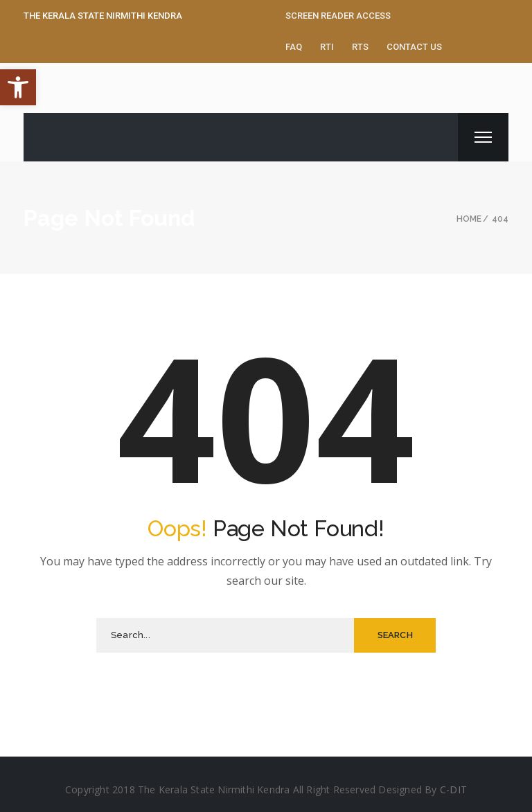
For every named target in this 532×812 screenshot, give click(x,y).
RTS (360, 47)
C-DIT (453, 789)
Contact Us (414, 47)
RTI (327, 47)
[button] (18, 87)
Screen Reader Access (338, 16)
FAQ (294, 47)
